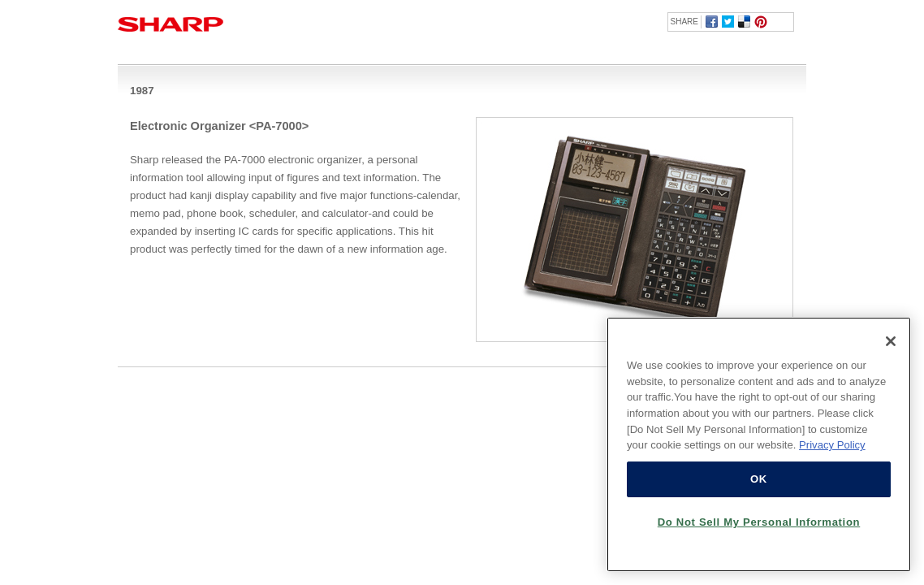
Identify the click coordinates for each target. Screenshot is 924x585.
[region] (759, 444)
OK (759, 479)
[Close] (891, 341)
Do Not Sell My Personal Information (759, 522)
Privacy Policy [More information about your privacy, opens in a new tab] (832, 445)
